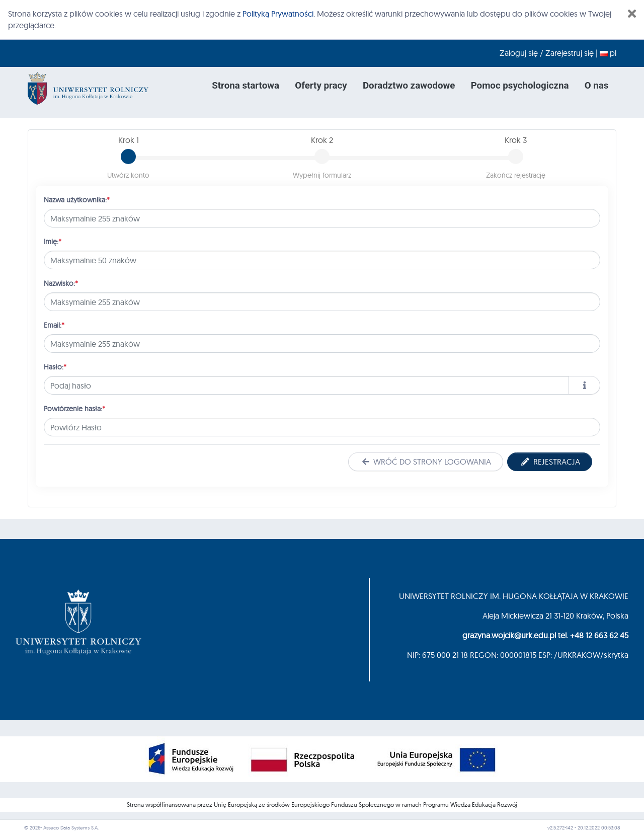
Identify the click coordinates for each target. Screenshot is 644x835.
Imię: (53, 241)
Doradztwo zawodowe (409, 86)
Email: (54, 325)
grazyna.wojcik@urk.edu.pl (509, 635)
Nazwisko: (61, 283)
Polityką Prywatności (278, 14)
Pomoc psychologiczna (520, 86)
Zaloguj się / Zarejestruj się (547, 53)
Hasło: (55, 367)
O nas (597, 86)
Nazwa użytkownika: (77, 200)
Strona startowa (246, 86)
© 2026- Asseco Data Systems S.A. (61, 827)
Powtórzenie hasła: (74, 408)
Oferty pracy (321, 86)
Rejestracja (550, 462)
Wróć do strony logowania (426, 462)
